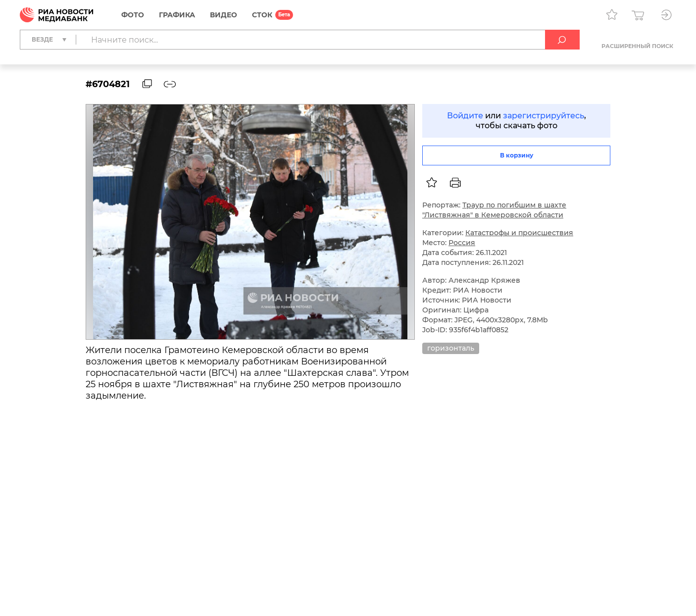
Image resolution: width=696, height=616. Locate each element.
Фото (133, 15)
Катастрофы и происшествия (519, 233)
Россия (462, 243)
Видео (224, 15)
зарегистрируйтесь (544, 116)
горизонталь (451, 348)
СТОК (262, 15)
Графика (177, 15)
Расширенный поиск (637, 46)
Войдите (465, 116)
